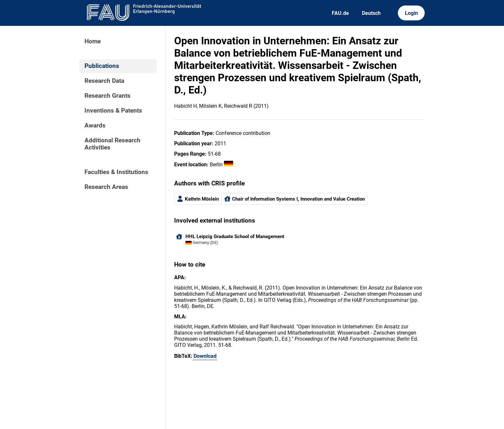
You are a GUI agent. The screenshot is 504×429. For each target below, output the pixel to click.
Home (93, 41)
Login (411, 13)
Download (205, 356)
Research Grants (107, 96)
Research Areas (106, 187)
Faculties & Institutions (116, 172)
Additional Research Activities (112, 144)
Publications (102, 66)
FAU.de (340, 13)
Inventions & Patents (113, 111)
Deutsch (371, 13)
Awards (95, 126)
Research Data (104, 81)
